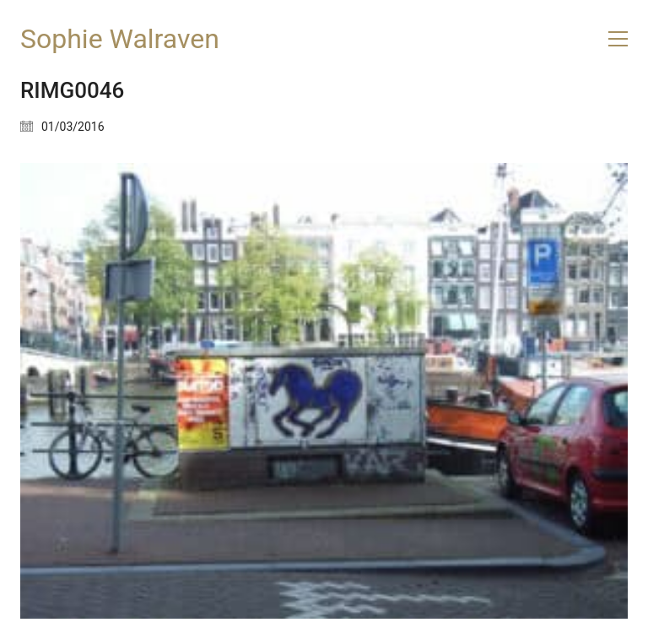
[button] (618, 39)
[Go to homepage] (120, 39)
